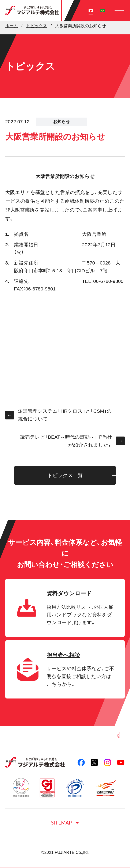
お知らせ (62, 122)
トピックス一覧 (65, 475)
